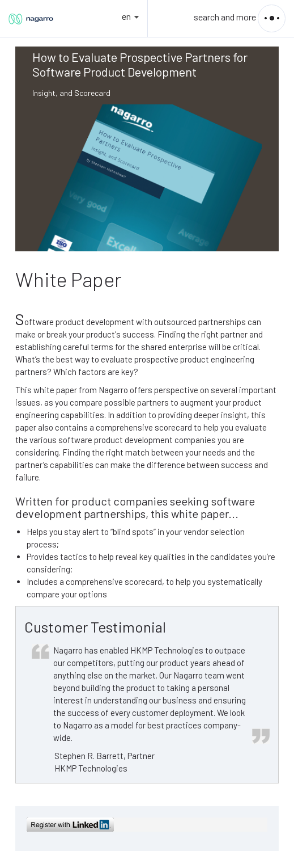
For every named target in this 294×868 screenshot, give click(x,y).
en (126, 16)
